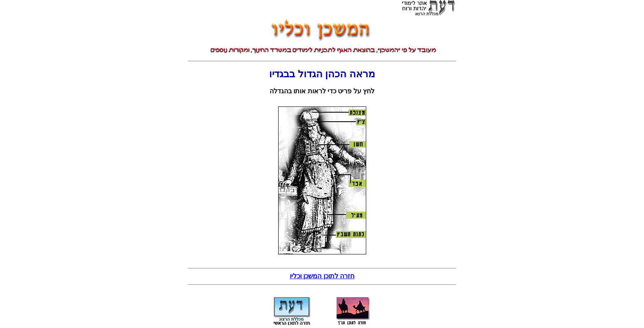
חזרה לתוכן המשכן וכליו (322, 276)
